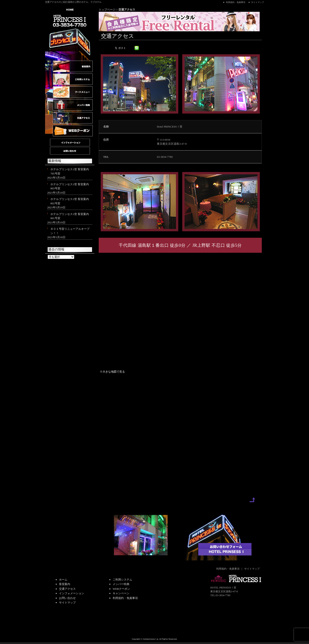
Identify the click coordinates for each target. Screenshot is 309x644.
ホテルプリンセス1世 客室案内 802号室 (70, 201)
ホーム (63, 580)
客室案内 (65, 584)
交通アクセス (67, 589)
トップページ (107, 10)
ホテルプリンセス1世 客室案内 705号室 (70, 171)
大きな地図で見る (114, 372)
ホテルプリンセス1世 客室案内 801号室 (70, 216)
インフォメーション (72, 593)
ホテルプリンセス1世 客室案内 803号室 (70, 186)
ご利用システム (122, 580)
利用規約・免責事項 (234, 2)
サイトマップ (256, 2)
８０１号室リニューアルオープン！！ (70, 231)
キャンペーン (121, 593)
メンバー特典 (121, 584)
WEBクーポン (121, 589)
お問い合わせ (67, 598)
